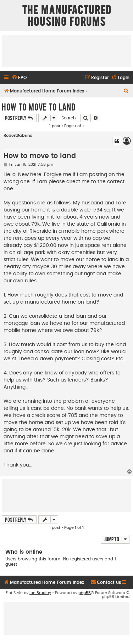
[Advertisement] (66, 51)
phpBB (85, 593)
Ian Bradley (40, 593)
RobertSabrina (18, 135)
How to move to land (38, 107)
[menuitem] (19, 78)
